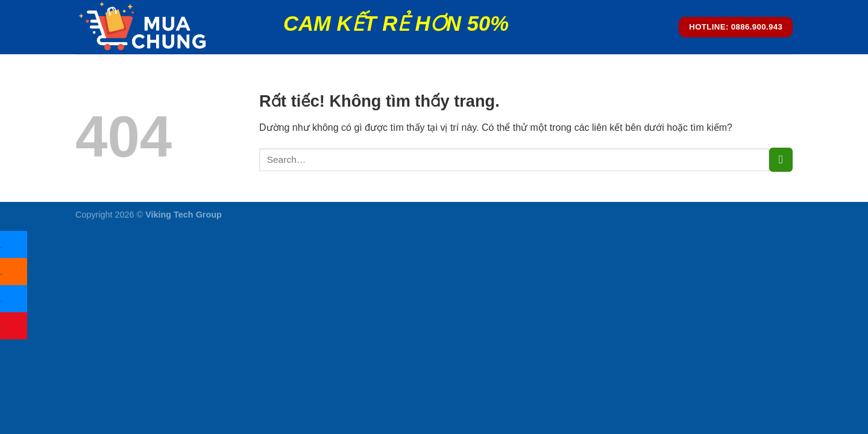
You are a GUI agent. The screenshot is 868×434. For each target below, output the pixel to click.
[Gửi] (781, 159)
